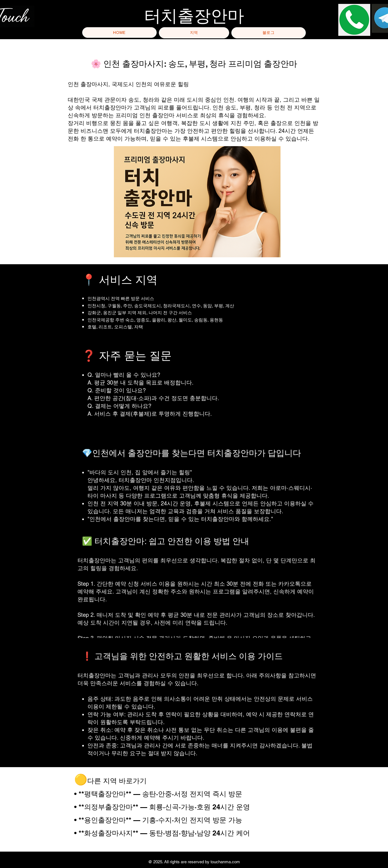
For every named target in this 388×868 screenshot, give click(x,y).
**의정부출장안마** (108, 807)
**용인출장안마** (106, 820)
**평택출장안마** (105, 794)
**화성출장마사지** (108, 833)
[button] (194, 33)
